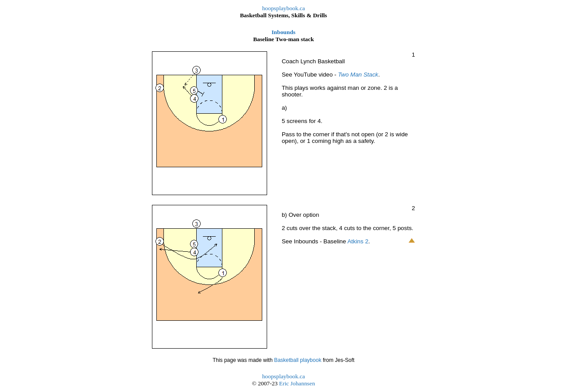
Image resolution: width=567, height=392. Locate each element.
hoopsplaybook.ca (284, 8)
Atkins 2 (358, 241)
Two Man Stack (358, 75)
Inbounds (283, 32)
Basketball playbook (298, 360)
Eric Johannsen (297, 383)
